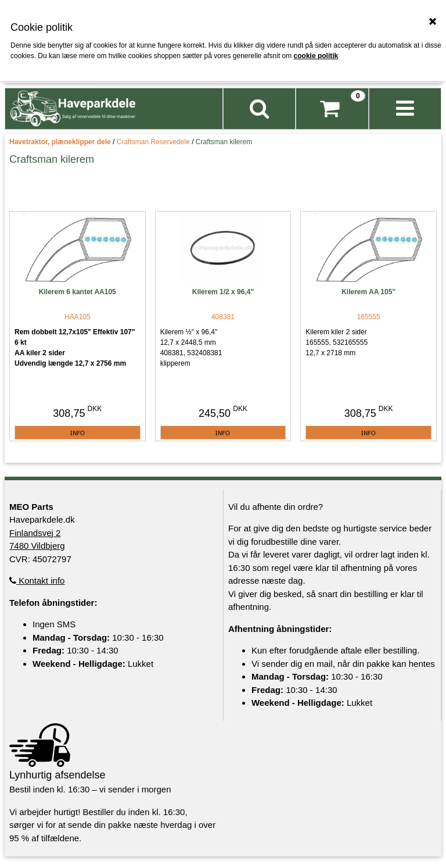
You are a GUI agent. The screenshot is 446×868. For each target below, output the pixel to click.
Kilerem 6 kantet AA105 (78, 292)
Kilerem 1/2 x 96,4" (223, 292)
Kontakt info (37, 581)
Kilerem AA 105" (368, 292)
